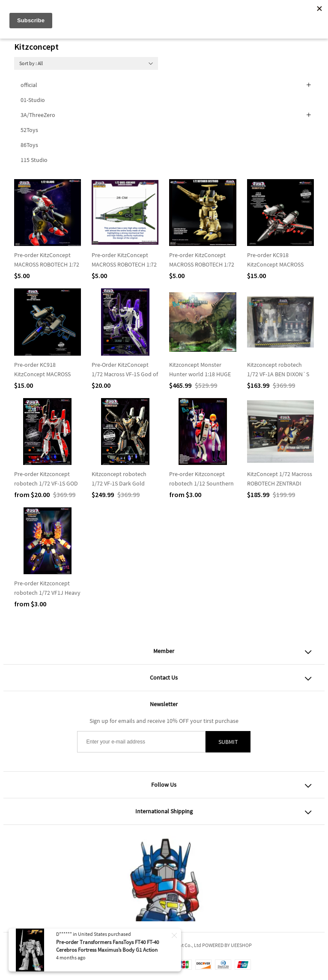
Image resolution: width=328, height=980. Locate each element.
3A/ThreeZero (38, 115)
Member (164, 651)
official (29, 85)
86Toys (29, 145)
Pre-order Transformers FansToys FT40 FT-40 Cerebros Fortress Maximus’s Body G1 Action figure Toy (107, 950)
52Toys (29, 130)
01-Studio (33, 100)
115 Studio (34, 160)
